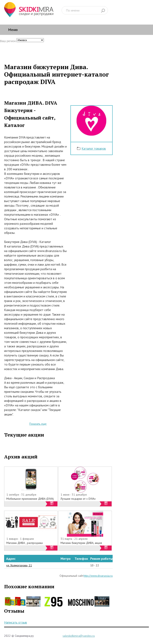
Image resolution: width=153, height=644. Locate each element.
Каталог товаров (94, 148)
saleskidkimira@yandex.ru (79, 636)
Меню (13, 30)
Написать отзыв (16, 622)
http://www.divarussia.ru (98, 576)
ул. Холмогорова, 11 (19, 565)
